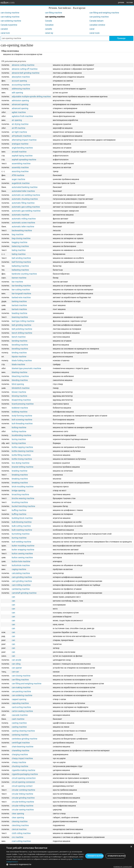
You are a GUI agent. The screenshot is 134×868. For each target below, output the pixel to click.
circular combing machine (23, 790)
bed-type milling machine (23, 321)
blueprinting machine (21, 400)
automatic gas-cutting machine (26, 207)
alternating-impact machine (24, 140)
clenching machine (20, 825)
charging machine (20, 754)
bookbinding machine (21, 435)
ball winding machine (21, 258)
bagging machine (20, 242)
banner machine (19, 278)
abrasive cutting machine (23, 65)
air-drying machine (20, 124)
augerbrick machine (21, 183)
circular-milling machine (23, 806)
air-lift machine (18, 128)
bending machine (20, 341)
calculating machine (21, 573)
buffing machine (19, 510)
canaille (49, 29)
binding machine (19, 353)
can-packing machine (99, 17)
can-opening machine (55, 17)
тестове (130, 2)
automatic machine (20, 215)
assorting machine (20, 171)
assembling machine (21, 163)
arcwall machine (19, 152)
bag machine (18, 234)
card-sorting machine (21, 707)
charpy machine (19, 762)
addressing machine (21, 89)
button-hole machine (21, 561)
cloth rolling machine (21, 833)
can (13, 597)
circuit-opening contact (22, 786)
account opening (19, 81)
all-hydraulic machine (21, 136)
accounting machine (21, 85)
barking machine (19, 301)
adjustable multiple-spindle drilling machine (31, 97)
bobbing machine (20, 412)
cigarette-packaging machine (25, 774)
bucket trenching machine (23, 506)
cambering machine (21, 589)
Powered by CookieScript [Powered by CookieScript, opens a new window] (123, 867)
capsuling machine (20, 703)
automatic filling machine (23, 203)
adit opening (17, 93)
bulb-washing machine (22, 530)
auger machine (18, 179)
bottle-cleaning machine (23, 451)
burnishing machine (21, 534)
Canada (49, 21)
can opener (17, 668)
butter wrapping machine (23, 550)
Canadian (49, 25)
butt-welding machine (21, 542)
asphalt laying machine (22, 156)
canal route (94, 33)
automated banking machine (25, 187)
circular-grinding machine (23, 798)
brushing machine (20, 502)
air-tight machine (19, 132)
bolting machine (19, 427)
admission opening (20, 100)
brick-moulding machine (23, 487)
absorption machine (21, 77)
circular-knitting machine (23, 802)
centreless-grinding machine (25, 739)
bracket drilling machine (23, 467)
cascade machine (20, 715)
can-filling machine (54, 13)
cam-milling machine (21, 585)
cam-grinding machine (22, 577)
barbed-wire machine (21, 297)
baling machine (19, 250)
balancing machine (20, 246)
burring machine (19, 538)
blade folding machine (22, 360)
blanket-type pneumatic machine (26, 368)
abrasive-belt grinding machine (26, 73)
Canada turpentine (9, 25)
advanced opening (20, 104)
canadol (4, 29)
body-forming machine (22, 416)
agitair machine (19, 112)
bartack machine (19, 305)
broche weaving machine (23, 498)
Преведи (121, 38)
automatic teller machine (23, 227)
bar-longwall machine (21, 294)
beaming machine (20, 317)
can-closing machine (10, 13)
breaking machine (20, 475)
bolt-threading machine (22, 424)
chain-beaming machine (23, 747)
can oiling (16, 664)
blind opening (18, 384)
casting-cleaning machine (23, 731)
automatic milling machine (24, 219)
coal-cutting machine (21, 841)
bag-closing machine (21, 238)
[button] (45, 865)
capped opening (19, 699)
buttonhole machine (21, 565)
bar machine (17, 282)
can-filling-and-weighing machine (104, 13)
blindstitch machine (21, 388)
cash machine (18, 719)
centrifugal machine (21, 743)
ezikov (8, 2)
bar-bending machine (21, 286)
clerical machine (19, 829)
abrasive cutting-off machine (25, 69)
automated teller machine (23, 191)
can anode (16, 660)
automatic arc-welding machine (26, 195)
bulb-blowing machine (22, 522)
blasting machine (20, 372)
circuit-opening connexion (23, 782)
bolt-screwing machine (22, 420)
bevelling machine (20, 345)
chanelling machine (21, 751)
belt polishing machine (22, 329)
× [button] (131, 847)
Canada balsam (96, 21)
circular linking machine (22, 794)
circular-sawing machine (23, 810)
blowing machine (19, 396)
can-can (15, 672)
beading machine (20, 313)
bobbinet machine (20, 408)
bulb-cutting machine (21, 526)
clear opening (18, 814)
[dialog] (67, 856)
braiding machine (20, 471)
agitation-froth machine (22, 116)
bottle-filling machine (21, 455)
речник (121, 2)
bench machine (19, 337)
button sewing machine (22, 554)
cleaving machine (20, 821)
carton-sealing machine (22, 711)
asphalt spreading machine (24, 160)
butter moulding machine (23, 546)
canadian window (97, 25)
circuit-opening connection (24, 778)
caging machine (19, 569)
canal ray (49, 33)
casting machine (19, 723)
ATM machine (18, 175)
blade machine (18, 364)
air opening (17, 120)
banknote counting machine (24, 274)
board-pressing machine (23, 404)
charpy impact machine (22, 758)
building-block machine (22, 518)
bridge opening (18, 490)
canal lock (5, 33)
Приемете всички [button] (95, 856)
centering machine (20, 735)
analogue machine (20, 144)
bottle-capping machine (22, 447)
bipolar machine (19, 357)
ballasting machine (20, 266)
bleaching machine (20, 376)
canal (92, 29)
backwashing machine (22, 230)
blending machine (20, 380)
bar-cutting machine (21, 290)
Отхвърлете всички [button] (117, 856)
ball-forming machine (21, 262)
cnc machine (18, 837)
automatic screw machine (23, 223)
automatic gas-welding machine (26, 211)
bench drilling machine (22, 333)
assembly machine (20, 167)
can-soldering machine (11, 21)
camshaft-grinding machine (24, 593)
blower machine (19, 392)
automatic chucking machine (25, 199)
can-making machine (10, 17)
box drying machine (21, 463)
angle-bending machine (22, 148)
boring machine (19, 439)
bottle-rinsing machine (22, 459)
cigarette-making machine (23, 770)
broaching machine (20, 494)
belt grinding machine (22, 325)
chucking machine (20, 766)
